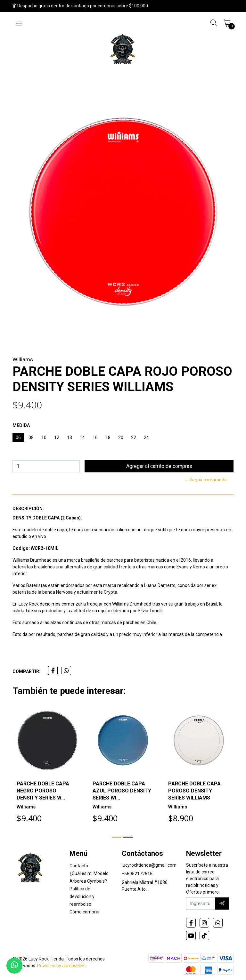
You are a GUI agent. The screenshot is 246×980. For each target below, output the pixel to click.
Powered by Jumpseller (61, 966)
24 (146, 438)
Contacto (79, 866)
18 (108, 438)
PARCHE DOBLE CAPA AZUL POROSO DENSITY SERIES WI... (122, 791)
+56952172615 (137, 874)
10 (44, 438)
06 (18, 438)
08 (31, 438)
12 (57, 438)
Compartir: (26, 671)
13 (70, 438)
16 (95, 438)
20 (121, 438)
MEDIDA (21, 425)
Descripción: (28, 509)
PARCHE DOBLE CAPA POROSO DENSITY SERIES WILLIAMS (194, 791)
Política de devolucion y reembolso (82, 896)
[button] (117, 837)
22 (134, 438)
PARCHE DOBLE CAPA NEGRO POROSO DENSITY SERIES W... (43, 791)
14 (82, 438)
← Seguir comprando (205, 480)
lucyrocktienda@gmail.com (149, 865)
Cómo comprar (85, 912)
